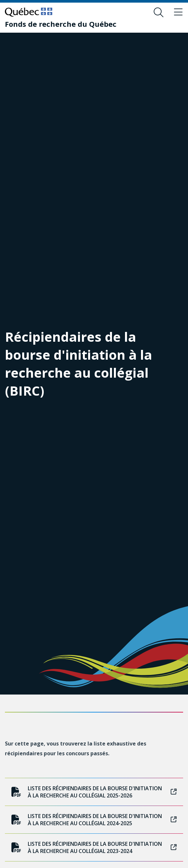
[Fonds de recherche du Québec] (61, 24)
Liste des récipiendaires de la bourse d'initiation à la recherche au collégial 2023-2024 (94, 847)
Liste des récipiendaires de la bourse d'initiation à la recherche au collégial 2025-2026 (94, 792)
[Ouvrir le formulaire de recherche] (159, 12)
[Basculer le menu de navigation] (178, 12)
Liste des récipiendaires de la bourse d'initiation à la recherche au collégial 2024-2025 (94, 820)
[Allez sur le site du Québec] (29, 12)
